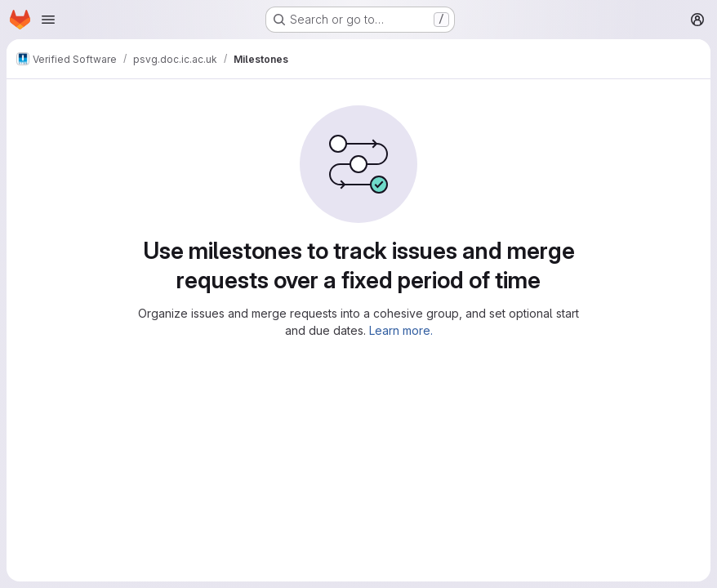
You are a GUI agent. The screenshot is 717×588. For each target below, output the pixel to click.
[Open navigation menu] (48, 20)
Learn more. (401, 330)
